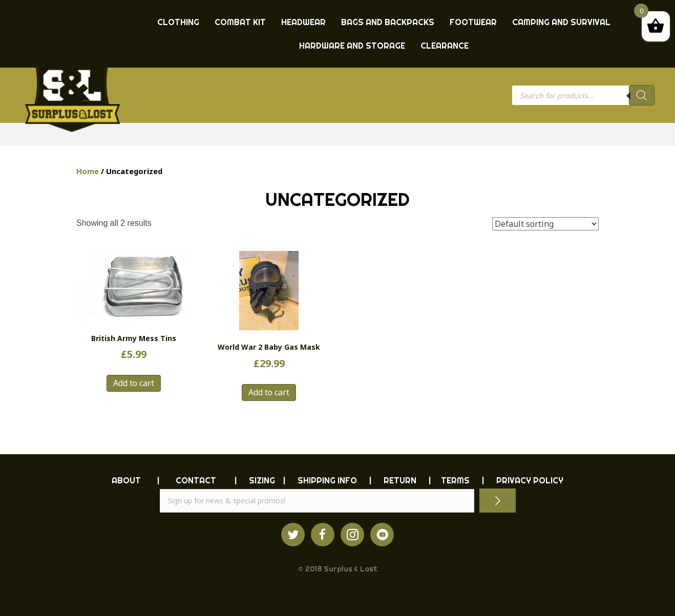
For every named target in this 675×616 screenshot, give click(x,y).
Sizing (262, 480)
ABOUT (126, 480)
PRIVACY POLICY (530, 480)
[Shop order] (545, 224)
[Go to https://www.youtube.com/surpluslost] (382, 535)
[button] (498, 501)
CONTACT (196, 480)
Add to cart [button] (134, 383)
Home (88, 171)
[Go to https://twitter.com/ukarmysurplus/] (293, 535)
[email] (317, 501)
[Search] (642, 95)
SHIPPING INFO (327, 480)
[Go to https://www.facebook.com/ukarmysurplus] (323, 535)
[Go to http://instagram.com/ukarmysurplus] (352, 535)
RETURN (400, 480)
